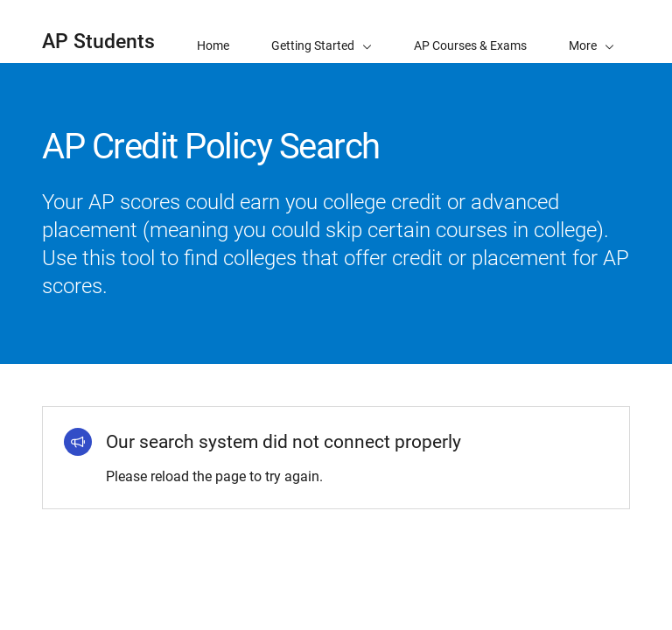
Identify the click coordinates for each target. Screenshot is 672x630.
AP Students (98, 42)
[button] (591, 31)
